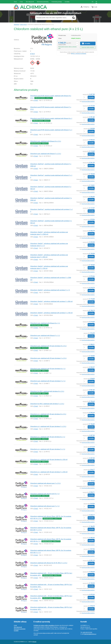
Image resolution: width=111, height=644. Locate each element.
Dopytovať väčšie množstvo (88, 47)
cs (92, 2)
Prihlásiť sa (86, 7)
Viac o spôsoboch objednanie (79, 54)
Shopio (34, 642)
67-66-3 (32, 54)
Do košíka (91, 97)
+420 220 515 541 (87, 632)
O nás (15, 625)
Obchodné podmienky (20, 629)
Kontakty (16, 631)
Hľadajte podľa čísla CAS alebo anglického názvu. (52, 18)
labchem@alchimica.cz (90, 634)
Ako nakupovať (18, 627)
